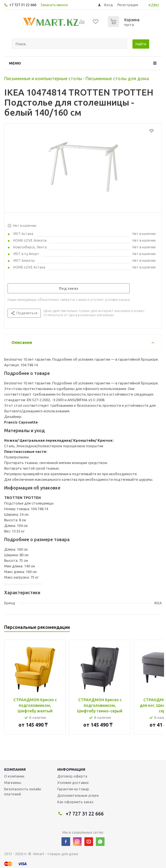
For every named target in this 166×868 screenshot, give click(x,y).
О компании (14, 776)
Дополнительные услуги (78, 795)
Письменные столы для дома (117, 79)
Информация (71, 769)
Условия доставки (73, 783)
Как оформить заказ (75, 802)
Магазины (13, 783)
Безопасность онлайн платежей (23, 791)
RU (157, 5)
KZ (151, 5)
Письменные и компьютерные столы (43, 79)
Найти (141, 44)
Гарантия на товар (73, 789)
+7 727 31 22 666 (23, 5)
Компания (15, 769)
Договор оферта (72, 776)
